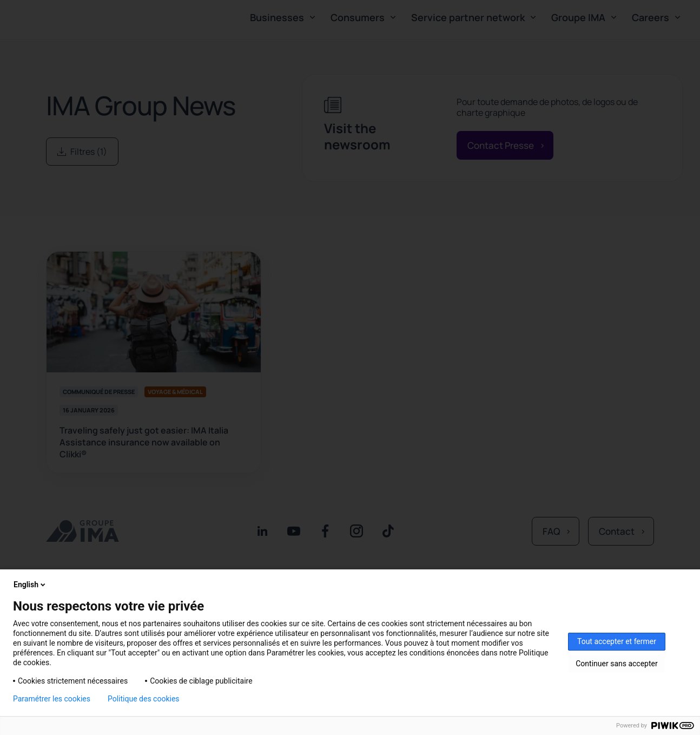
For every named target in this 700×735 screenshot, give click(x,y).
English (30, 585)
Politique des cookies (144, 699)
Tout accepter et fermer (617, 641)
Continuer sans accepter (616, 664)
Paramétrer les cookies (52, 699)
